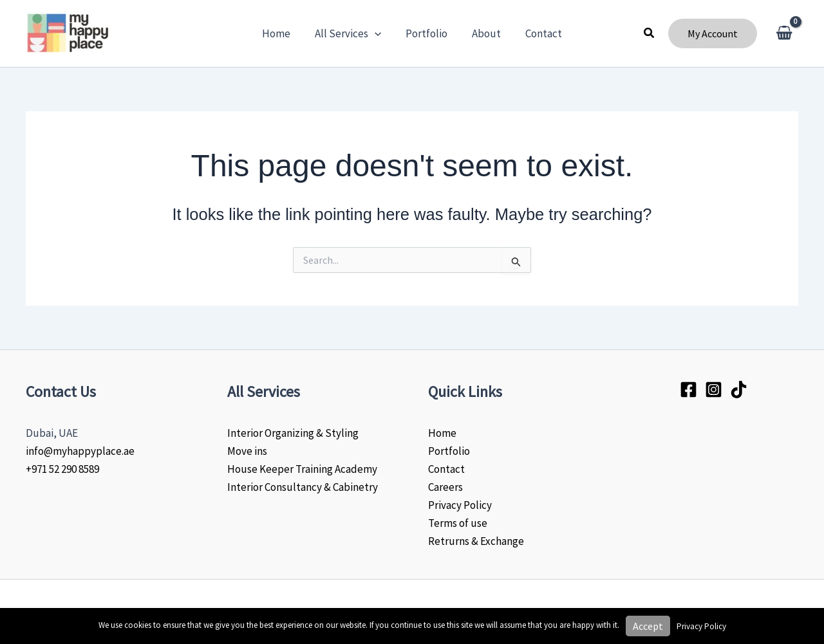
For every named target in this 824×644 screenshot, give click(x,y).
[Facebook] (688, 390)
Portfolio (449, 451)
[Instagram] (714, 390)
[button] (650, 33)
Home (442, 433)
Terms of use (458, 523)
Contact (446, 469)
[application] (377, 33)
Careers (445, 487)
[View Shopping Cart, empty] (784, 33)
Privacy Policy (460, 505)
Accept (648, 626)
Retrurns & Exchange (476, 541)
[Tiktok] (739, 390)
